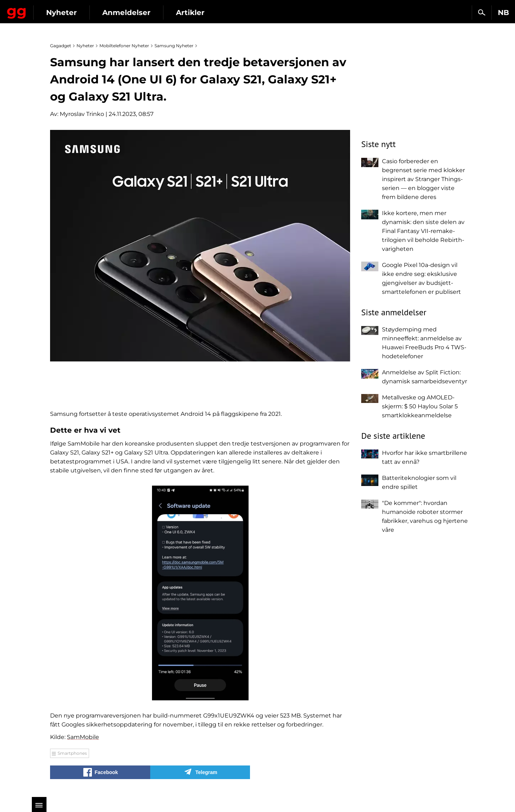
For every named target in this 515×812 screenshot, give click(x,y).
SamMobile (83, 737)
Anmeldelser (189, 13)
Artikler (253, 13)
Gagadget (48, 9)
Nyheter (124, 13)
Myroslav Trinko (82, 114)
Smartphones (72, 753)
